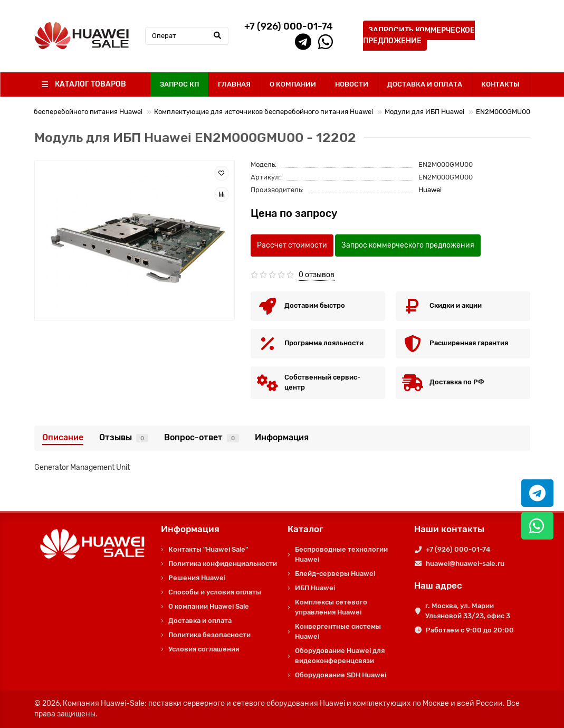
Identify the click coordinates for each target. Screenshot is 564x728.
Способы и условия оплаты (215, 592)
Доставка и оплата (200, 621)
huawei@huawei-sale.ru (465, 564)
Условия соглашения (204, 649)
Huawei (430, 190)
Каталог (305, 529)
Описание (63, 437)
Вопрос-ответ (202, 437)
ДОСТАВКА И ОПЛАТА (425, 84)
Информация (282, 437)
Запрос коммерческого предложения (408, 245)
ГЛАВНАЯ (234, 84)
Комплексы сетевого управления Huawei (331, 607)
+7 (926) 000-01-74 (458, 549)
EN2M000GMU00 (503, 112)
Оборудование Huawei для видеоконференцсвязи (340, 656)
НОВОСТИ (352, 84)
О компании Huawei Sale (209, 606)
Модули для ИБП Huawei (424, 112)
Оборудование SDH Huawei (341, 675)
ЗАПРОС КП (179, 84)
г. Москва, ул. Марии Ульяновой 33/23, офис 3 (468, 611)
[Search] (187, 36)
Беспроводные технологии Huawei (341, 554)
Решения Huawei (197, 578)
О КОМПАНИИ (293, 84)
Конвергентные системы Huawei (338, 631)
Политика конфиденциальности (223, 564)
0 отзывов (317, 275)
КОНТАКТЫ (500, 84)
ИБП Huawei (315, 588)
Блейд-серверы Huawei (335, 574)
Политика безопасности (209, 635)
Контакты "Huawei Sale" (208, 549)
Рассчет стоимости (292, 245)
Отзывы (124, 437)
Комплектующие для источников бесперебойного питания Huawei (264, 112)
